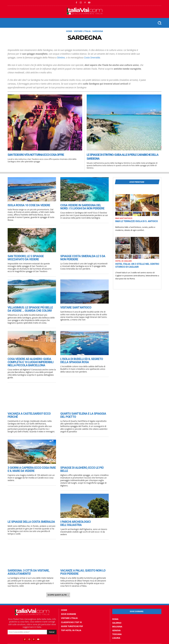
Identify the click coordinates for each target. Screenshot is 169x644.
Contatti (96, 639)
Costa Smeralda (92, 58)
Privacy (105, 639)
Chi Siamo (86, 639)
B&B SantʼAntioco (124, 219)
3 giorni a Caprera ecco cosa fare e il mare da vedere (31, 466)
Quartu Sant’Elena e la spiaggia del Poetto (83, 412)
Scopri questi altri (58, 587)
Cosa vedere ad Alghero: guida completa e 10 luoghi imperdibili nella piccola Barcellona (28, 360)
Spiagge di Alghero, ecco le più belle (83, 464)
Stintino (61, 58)
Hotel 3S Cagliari (124, 262)
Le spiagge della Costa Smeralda (29, 515)
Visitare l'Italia (82, 31)
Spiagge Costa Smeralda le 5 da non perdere (83, 257)
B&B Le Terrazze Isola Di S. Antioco (137, 222)
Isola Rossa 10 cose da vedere (27, 205)
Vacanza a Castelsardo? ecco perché (32, 411)
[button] (159, 23)
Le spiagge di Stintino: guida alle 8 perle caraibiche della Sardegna (118, 156)
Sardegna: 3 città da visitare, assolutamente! (26, 564)
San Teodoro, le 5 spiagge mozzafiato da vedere (31, 257)
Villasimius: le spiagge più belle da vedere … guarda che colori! (30, 308)
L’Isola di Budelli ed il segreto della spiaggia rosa (83, 359)
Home (69, 31)
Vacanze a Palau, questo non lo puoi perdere (83, 564)
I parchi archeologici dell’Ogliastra (84, 515)
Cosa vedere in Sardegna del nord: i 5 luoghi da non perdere (84, 206)
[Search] (52, 624)
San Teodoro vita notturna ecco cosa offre (43, 155)
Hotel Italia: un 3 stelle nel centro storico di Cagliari (137, 266)
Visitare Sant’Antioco (74, 306)
